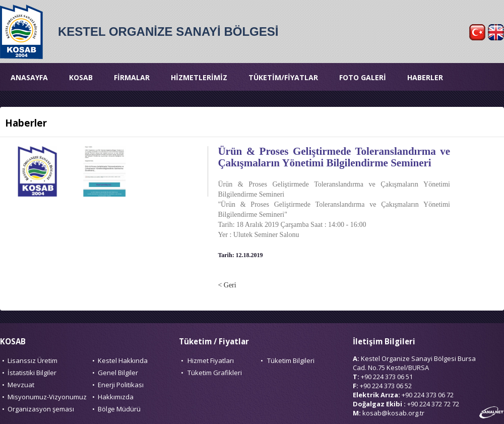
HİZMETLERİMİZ (199, 77)
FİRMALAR (132, 77)
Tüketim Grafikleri (215, 373)
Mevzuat (21, 385)
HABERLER (425, 77)
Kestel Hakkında (123, 360)
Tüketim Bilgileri (291, 360)
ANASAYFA (29, 77)
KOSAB (81, 77)
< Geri (227, 285)
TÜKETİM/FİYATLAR (283, 77)
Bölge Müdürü (119, 409)
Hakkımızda (116, 397)
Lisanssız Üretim (33, 360)
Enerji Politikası (121, 385)
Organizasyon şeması (41, 409)
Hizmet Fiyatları (211, 360)
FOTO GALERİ (363, 77)
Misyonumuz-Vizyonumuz (47, 397)
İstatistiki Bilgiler (32, 373)
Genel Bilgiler (118, 373)
